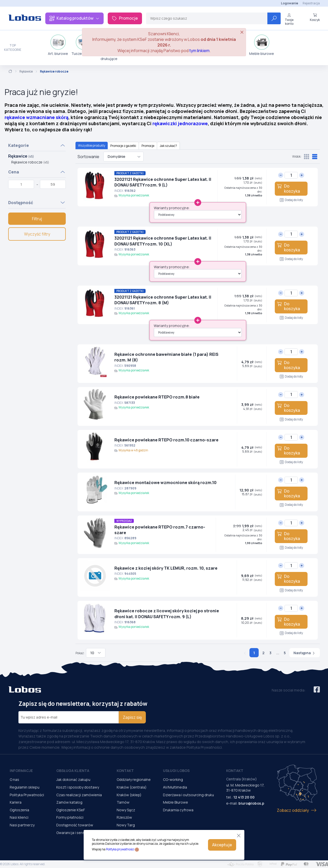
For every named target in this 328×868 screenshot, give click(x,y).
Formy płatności (70, 817)
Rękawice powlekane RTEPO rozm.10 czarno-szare (166, 440)
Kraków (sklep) (129, 795)
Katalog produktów (74, 18)
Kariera (16, 802)
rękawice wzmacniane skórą (36, 117)
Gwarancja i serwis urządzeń (80, 833)
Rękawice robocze (30, 162)
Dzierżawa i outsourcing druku (188, 795)
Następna (305, 653)
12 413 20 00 (244, 797)
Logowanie (289, 3)
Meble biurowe (262, 45)
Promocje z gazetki (123, 146)
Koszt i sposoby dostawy (78, 787)
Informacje (21, 771)
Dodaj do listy (291, 200)
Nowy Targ (126, 825)
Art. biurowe (58, 45)
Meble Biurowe (176, 802)
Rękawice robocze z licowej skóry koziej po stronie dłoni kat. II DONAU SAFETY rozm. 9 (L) (167, 614)
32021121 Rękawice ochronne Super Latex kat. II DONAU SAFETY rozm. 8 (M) (163, 300)
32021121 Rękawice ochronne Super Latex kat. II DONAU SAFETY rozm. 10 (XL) (163, 241)
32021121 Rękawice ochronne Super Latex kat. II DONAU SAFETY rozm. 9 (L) (163, 182)
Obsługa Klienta (73, 771)
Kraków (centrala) (132, 787)
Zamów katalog (69, 802)
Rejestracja (311, 3)
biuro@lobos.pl (252, 803)
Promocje (125, 18)
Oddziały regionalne (134, 779)
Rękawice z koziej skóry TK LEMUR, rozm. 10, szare (166, 568)
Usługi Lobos (176, 771)
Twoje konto (289, 19)
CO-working (173, 779)
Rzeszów (124, 817)
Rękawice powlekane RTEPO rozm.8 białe (157, 397)
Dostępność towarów (75, 825)
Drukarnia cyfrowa (178, 810)
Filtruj (37, 219)
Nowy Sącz (126, 810)
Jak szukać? (168, 146)
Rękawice (26, 72)
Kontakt (125, 771)
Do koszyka (288, 188)
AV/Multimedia (175, 787)
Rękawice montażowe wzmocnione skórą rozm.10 (165, 483)
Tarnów (123, 802)
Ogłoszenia (19, 810)
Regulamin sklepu (25, 787)
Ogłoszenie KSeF (71, 810)
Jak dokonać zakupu (73, 779)
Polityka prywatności (120, 849)
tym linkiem (199, 51)
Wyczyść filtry (37, 234)
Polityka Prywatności (27, 795)
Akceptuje (222, 845)
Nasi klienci (19, 817)
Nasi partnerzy (22, 825)
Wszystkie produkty (92, 145)
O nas (14, 779)
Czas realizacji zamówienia (79, 795)
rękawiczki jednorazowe (180, 123)
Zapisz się (132, 717)
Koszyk (315, 17)
